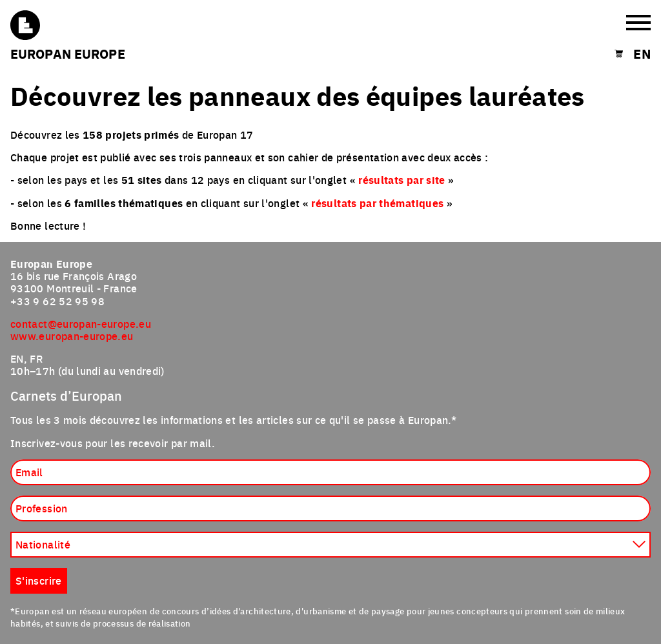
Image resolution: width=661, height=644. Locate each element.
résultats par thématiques (377, 203)
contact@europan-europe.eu (81, 323)
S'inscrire (39, 580)
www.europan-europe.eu (72, 336)
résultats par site (402, 180)
